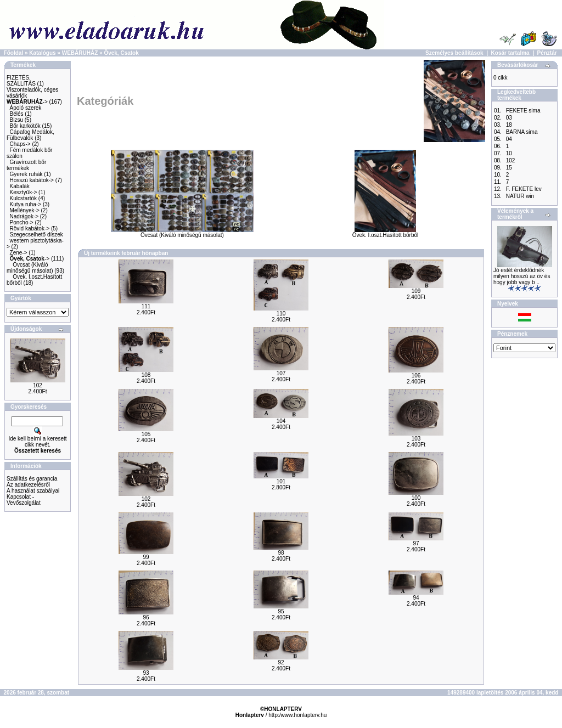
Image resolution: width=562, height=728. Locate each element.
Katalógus (42, 53)
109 (416, 291)
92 (281, 662)
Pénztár (547, 53)
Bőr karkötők (25, 126)
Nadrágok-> (24, 216)
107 (281, 373)
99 (146, 557)
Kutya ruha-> (26, 204)
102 (38, 385)
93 (146, 673)
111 (146, 306)
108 (146, 375)
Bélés (17, 114)
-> (27, 102)
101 (281, 481)
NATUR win (520, 196)
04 (509, 139)
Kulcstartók (23, 198)
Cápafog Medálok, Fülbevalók (30, 135)
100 (416, 498)
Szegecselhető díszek (36, 235)
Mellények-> (25, 210)
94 (416, 598)
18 (509, 125)
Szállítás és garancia (32, 479)
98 (281, 553)
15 (509, 168)
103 (416, 439)
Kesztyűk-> (24, 192)
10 (509, 153)
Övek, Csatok (121, 53)
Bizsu (16, 120)
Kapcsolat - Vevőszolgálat (24, 500)
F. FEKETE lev (524, 189)
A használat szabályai (33, 491)
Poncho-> (22, 222)
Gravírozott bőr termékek (26, 165)
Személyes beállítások (454, 53)
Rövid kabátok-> (30, 228)
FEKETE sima (523, 111)
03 (509, 118)
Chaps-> (20, 144)
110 (281, 314)
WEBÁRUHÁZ (80, 53)
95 (281, 611)
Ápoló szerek (26, 108)
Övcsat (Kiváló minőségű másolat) (30, 268)
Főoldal (14, 53)
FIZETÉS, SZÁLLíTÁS (21, 81)
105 (146, 434)
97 (416, 543)
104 (281, 421)
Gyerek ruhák (26, 174)
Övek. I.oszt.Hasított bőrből (386, 233)
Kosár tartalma (510, 53)
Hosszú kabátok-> (32, 180)
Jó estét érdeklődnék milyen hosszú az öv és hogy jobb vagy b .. (522, 276)
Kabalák (20, 186)
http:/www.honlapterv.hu (297, 715)
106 (416, 376)
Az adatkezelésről (28, 485)
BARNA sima (522, 132)
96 (146, 617)
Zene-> (19, 253)
